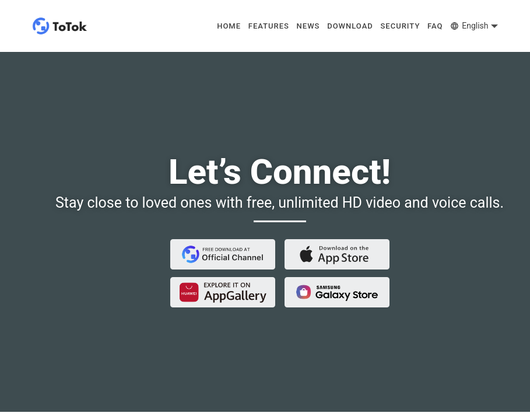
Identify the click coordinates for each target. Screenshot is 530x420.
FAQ (435, 26)
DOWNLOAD (350, 26)
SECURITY (400, 26)
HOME (229, 26)
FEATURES (269, 26)
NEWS (308, 26)
